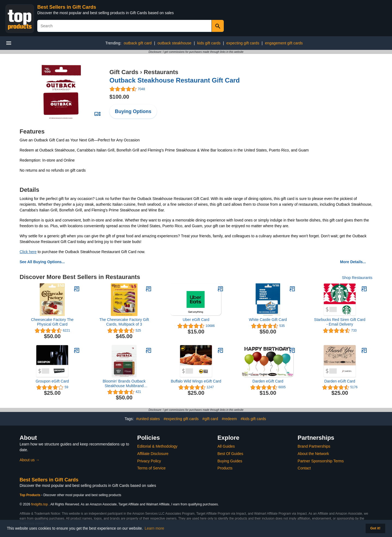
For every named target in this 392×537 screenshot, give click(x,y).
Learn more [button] (155, 528)
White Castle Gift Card (268, 320)
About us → (30, 460)
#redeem (229, 419)
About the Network (313, 454)
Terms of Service (151, 468)
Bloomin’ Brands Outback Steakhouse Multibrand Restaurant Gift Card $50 (124, 384)
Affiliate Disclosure (153, 454)
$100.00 (119, 97)
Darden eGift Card (268, 381)
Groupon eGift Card (52, 381)
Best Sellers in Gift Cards (67, 7)
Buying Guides (230, 461)
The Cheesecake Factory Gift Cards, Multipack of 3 (124, 322)
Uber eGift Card (196, 320)
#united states (148, 419)
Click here (28, 252)
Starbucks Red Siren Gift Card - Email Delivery (340, 322)
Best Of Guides (230, 454)
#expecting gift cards (181, 419)
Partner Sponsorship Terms (321, 461)
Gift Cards (124, 72)
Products (225, 468)
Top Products (30, 495)
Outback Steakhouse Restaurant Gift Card (175, 80)
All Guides (226, 446)
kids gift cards (209, 43)
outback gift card (138, 43)
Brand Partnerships (314, 446)
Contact (304, 468)
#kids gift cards (253, 419)
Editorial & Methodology (157, 446)
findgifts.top (39, 504)
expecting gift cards (243, 43)
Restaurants (161, 72)
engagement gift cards (284, 43)
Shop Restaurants (357, 278)
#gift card (210, 419)
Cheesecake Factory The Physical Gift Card (52, 322)
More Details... (353, 262)
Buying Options (133, 111)
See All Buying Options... (42, 262)
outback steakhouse (175, 43)
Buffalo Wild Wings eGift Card (196, 381)
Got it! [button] (375, 528)
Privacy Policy (149, 461)
